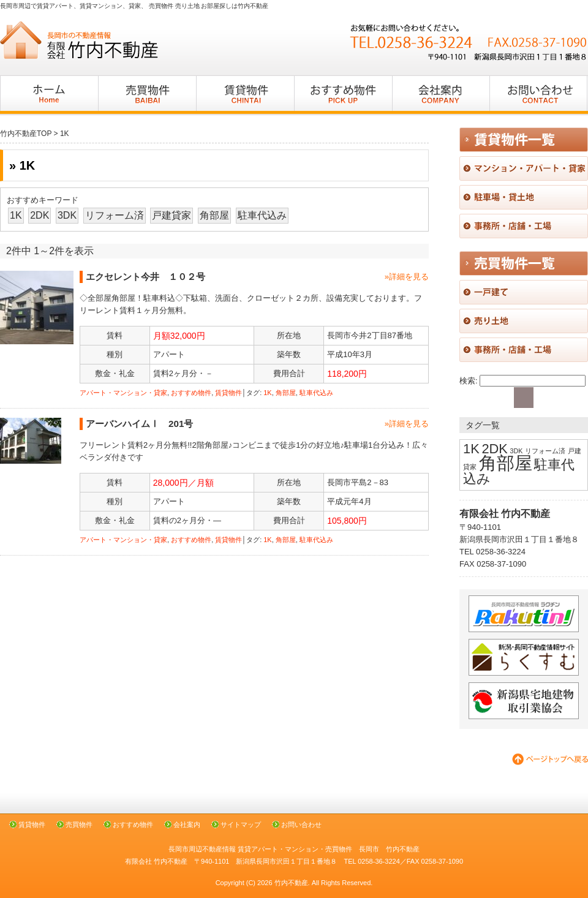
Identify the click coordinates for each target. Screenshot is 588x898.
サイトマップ (241, 824)
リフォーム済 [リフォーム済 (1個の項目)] (545, 451)
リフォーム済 (115, 215)
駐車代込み (262, 215)
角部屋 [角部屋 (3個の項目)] (506, 463)
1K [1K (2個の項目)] (471, 449)
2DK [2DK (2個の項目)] (495, 449)
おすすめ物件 (191, 393)
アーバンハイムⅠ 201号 (144, 424)
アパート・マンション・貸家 (123, 393)
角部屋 (214, 215)
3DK (67, 215)
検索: (469, 381)
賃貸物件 (228, 393)
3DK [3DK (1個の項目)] (517, 451)
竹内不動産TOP (26, 134)
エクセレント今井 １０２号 (145, 277)
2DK (40, 215)
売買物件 (79, 824)
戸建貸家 (171, 215)
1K (16, 215)
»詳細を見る (407, 277)
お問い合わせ (301, 824)
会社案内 (187, 824)
